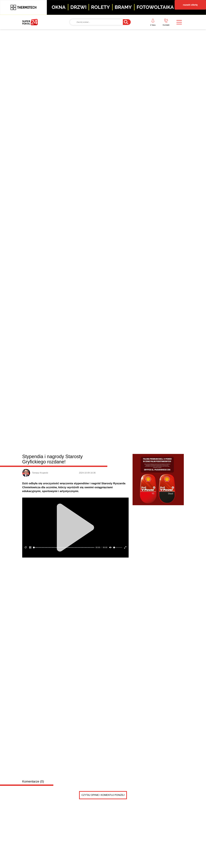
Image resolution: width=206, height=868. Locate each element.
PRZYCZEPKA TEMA (65, 493)
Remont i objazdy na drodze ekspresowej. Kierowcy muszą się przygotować (82, 406)
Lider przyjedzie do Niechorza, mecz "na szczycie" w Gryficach (82, 448)
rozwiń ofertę (190, 5)
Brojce (101, 312)
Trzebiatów (81, 312)
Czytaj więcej (170, 464)
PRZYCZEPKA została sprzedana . (67, 498)
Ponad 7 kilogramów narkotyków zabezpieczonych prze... (143, 446)
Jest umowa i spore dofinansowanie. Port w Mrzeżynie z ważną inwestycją (163, 347)
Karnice (92, 312)
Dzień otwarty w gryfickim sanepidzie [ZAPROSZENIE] (141, 422)
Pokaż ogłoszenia (118, 586)
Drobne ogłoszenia (42, 477)
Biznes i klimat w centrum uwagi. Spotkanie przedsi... (141, 434)
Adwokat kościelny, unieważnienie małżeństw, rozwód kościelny (84, 526)
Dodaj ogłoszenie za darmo (79, 477)
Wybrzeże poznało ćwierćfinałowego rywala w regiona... (142, 428)
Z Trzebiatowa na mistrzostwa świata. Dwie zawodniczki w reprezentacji (42, 448)
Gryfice (62, 312)
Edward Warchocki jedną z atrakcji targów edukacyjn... (141, 416)
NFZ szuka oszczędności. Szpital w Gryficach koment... (142, 440)
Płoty (70, 312)
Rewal (110, 312)
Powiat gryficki (38, 312)
